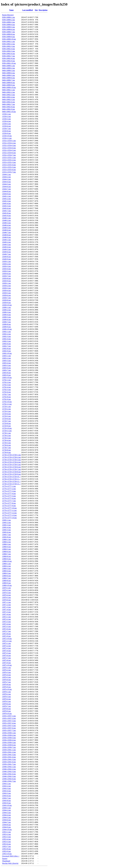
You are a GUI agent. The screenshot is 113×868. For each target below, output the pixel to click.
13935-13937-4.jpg (9, 723)
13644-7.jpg (6, 189)
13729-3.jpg (6, 411)
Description (43, 10)
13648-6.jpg (6, 230)
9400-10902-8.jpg (8, 107)
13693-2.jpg (6, 358)
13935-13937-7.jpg (9, 730)
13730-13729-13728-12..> (11, 481)
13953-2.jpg (6, 834)
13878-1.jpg (6, 692)
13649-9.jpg (6, 259)
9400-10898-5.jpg (8, 75)
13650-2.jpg (6, 264)
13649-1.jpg (6, 240)
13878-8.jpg (6, 709)
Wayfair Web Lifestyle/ (10, 863)
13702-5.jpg (6, 390)
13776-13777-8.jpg (9, 503)
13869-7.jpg (6, 578)
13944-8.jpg (6, 825)
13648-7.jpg (6, 232)
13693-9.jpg (6, 375)
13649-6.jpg (6, 252)
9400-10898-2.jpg (8, 68)
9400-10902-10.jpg (9, 112)
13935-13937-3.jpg (9, 721)
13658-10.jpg (7, 305)
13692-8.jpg (6, 348)
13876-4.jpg (6, 675)
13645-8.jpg (6, 213)
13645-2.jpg (6, 199)
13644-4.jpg (6, 182)
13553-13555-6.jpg (9, 170)
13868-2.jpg (6, 542)
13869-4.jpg (6, 571)
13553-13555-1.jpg (9, 158)
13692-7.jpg (6, 346)
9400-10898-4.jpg (8, 73)
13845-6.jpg (6, 532)
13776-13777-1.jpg (9, 486)
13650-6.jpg (6, 274)
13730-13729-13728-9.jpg (11, 474)
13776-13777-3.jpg (9, 491)
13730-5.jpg (6, 443)
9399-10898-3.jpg (8, 22)
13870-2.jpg (6, 590)
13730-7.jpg (6, 448)
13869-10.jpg (7, 585)
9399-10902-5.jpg (8, 51)
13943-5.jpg (6, 793)
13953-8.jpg (6, 849)
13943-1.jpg (6, 784)
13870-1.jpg (6, 588)
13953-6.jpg (6, 844)
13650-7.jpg (6, 276)
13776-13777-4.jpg (9, 493)
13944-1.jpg (6, 808)
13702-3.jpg (6, 385)
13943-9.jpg (6, 803)
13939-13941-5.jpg (9, 759)
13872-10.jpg (7, 639)
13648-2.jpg (6, 220)
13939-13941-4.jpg (9, 757)
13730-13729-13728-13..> (11, 484)
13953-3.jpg (6, 837)
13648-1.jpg (6, 218)
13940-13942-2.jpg (9, 769)
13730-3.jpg (6, 438)
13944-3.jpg (6, 813)
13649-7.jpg (6, 254)
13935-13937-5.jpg (9, 726)
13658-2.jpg (6, 286)
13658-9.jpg (6, 303)
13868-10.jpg (7, 561)
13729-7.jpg (6, 421)
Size (36, 10)
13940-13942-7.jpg (9, 781)
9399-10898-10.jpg (9, 39)
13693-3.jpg (6, 361)
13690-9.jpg (6, 327)
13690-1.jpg (6, 307)
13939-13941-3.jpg (9, 755)
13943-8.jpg (6, 800)
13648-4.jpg (6, 225)
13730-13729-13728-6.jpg (11, 467)
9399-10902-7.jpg (8, 56)
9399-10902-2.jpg (8, 44)
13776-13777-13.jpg (9, 515)
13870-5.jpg (6, 597)
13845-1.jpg (6, 520)
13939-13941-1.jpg (9, 750)
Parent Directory (8, 15)
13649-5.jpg (6, 249)
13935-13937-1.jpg (9, 716)
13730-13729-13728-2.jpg (11, 457)
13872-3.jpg (6, 622)
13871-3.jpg (6, 607)
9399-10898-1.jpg (8, 17)
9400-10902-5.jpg (8, 99)
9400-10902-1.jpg (8, 90)
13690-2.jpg (6, 310)
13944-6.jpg (6, 820)
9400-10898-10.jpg (9, 87)
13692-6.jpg (6, 344)
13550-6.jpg (6, 126)
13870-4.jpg (6, 595)
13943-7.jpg (6, 798)
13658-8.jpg (6, 300)
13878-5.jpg (6, 701)
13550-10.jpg (7, 136)
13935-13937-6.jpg (9, 728)
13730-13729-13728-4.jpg (11, 462)
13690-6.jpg (6, 319)
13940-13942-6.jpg (9, 779)
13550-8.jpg (6, 131)
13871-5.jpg (6, 612)
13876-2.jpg (6, 670)
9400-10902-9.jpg (8, 109)
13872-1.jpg (6, 617)
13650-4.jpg (6, 269)
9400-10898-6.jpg (8, 78)
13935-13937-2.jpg (9, 718)
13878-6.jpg (6, 704)
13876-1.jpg (6, 668)
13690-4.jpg (6, 315)
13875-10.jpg (7, 665)
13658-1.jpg (6, 283)
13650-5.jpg (6, 271)
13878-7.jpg (6, 706)
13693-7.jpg (6, 370)
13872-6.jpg (6, 629)
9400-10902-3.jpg (8, 95)
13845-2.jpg (6, 523)
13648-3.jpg (6, 223)
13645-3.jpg (6, 201)
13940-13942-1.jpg (9, 767)
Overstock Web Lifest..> (11, 856)
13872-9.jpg (6, 636)
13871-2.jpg (6, 605)
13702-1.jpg (6, 380)
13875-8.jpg (6, 660)
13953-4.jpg (6, 839)
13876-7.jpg (6, 682)
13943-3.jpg (6, 788)
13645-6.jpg (6, 208)
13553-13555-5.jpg (9, 167)
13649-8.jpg (6, 257)
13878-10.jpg (7, 713)
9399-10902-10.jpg (9, 63)
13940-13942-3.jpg (9, 771)
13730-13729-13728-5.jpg (11, 464)
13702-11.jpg (7, 404)
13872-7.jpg (6, 631)
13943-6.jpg (6, 796)
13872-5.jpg (6, 626)
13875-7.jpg (6, 658)
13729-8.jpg (6, 423)
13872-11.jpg (7, 641)
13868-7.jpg (6, 554)
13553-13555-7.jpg (9, 172)
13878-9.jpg (6, 711)
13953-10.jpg (7, 854)
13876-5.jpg (6, 677)
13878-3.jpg (6, 697)
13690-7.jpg (6, 322)
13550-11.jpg (7, 138)
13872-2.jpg (6, 619)
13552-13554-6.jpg (9, 153)
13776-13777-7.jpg (9, 501)
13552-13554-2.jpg (9, 143)
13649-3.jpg (6, 245)
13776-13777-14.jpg (9, 518)
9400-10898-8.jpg (8, 83)
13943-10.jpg (7, 805)
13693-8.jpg (6, 373)
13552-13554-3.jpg (9, 145)
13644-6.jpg (6, 187)
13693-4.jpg (6, 363)
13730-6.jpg (6, 445)
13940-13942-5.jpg (9, 776)
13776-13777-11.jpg (9, 510)
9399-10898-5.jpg (8, 27)
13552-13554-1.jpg (9, 141)
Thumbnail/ (6, 861)
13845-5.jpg (6, 530)
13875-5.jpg (6, 653)
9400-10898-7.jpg (8, 80)
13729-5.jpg (6, 416)
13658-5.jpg (6, 293)
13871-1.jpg (6, 602)
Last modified (28, 10)
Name (11, 10)
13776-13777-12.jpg (9, 513)
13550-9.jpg (6, 133)
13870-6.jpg (6, 600)
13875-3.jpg (6, 648)
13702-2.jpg (6, 382)
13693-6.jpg (6, 368)
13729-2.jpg (6, 409)
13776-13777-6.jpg (9, 498)
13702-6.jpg (6, 392)
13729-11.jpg (7, 431)
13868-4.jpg (6, 547)
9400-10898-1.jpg (8, 66)
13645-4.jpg (6, 203)
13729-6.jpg (6, 419)
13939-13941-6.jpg (9, 762)
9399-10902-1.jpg (8, 41)
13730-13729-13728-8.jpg (11, 472)
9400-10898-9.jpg (8, 85)
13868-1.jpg (6, 539)
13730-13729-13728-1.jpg (11, 455)
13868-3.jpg (6, 544)
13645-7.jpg (6, 211)
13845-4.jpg (6, 527)
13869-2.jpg (6, 566)
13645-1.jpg (6, 196)
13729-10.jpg (7, 428)
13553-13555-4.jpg (9, 165)
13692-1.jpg (6, 332)
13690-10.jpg (7, 329)
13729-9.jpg (6, 426)
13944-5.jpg (6, 817)
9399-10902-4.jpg (8, 49)
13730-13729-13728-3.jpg (11, 460)
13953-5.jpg (6, 842)
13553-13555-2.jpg (9, 160)
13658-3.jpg (6, 288)
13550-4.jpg (6, 121)
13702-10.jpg (7, 402)
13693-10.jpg (7, 377)
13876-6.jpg (6, 680)
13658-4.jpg (6, 290)
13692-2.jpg (6, 334)
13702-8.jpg (6, 397)
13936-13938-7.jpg (9, 747)
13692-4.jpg (6, 339)
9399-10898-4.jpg (8, 25)
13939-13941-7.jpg (9, 764)
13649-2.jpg (6, 242)
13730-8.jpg (6, 450)
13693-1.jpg (6, 356)
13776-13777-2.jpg (9, 489)
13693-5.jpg (6, 365)
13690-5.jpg (6, 317)
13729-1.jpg (6, 406)
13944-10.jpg (7, 829)
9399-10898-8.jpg (8, 34)
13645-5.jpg (6, 206)
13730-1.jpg (6, 433)
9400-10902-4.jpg (8, 97)
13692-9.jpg (6, 351)
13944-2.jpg (6, 810)
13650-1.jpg (6, 261)
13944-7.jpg (6, 822)
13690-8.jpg (6, 324)
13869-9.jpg (6, 583)
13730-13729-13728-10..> (11, 477)
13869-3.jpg (6, 568)
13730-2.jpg (6, 435)
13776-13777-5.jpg (9, 496)
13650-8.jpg (6, 278)
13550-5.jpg (6, 124)
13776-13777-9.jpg (9, 506)
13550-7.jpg (6, 128)
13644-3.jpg (6, 179)
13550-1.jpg (6, 114)
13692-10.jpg (7, 353)
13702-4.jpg (6, 387)
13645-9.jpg (6, 216)
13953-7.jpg (6, 846)
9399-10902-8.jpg (8, 58)
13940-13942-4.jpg (9, 774)
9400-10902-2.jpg (8, 92)
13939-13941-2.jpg (9, 752)
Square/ (5, 858)
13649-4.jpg (6, 247)
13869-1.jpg (6, 564)
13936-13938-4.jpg (9, 740)
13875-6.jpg (6, 655)
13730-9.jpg (6, 452)
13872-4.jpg (6, 624)
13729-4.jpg (6, 414)
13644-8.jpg (6, 191)
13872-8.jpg (6, 634)
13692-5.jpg (6, 341)
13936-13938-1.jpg (9, 733)
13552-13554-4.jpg (9, 148)
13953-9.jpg (6, 851)
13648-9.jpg (6, 237)
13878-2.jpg (6, 694)
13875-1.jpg (6, 643)
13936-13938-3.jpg (9, 738)
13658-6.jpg (6, 295)
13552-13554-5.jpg (9, 150)
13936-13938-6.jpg (9, 745)
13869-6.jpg (6, 576)
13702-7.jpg (6, 394)
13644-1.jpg (6, 174)
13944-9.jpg (6, 827)
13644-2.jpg (6, 177)
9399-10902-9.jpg (8, 61)
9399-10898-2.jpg (8, 20)
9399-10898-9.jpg (8, 37)
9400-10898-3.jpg (8, 70)
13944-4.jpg (6, 815)
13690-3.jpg (6, 312)
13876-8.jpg (6, 684)
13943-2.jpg (6, 786)
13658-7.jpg (6, 298)
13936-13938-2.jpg (9, 735)
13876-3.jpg (6, 672)
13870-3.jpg (6, 593)
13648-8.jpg (6, 235)
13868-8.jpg (6, 556)
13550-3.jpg (6, 119)
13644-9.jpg (6, 194)
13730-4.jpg (6, 440)
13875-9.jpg (6, 663)
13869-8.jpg (6, 581)
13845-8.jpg (6, 537)
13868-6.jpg (6, 552)
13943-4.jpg (6, 791)
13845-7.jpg (6, 535)
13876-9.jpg (6, 687)
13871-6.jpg (6, 614)
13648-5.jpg (6, 228)
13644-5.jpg (6, 184)
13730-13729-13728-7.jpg (11, 469)
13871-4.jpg (6, 610)
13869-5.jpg (6, 573)
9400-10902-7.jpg (8, 104)
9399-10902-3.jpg (8, 46)
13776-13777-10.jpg (9, 508)
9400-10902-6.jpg (8, 102)
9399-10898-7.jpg (8, 32)
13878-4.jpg (6, 699)
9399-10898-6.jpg (8, 29)
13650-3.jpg (6, 266)
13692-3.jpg (6, 336)
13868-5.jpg (6, 549)
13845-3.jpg (6, 525)
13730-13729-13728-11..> (11, 479)
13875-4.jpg (6, 651)
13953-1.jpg (6, 832)
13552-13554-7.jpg (9, 155)
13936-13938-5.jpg (9, 742)
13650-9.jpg (6, 281)
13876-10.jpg (7, 689)
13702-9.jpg (6, 399)
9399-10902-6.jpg (8, 54)
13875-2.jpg (6, 646)
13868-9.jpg (6, 559)
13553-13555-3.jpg (9, 162)
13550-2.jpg (6, 116)
